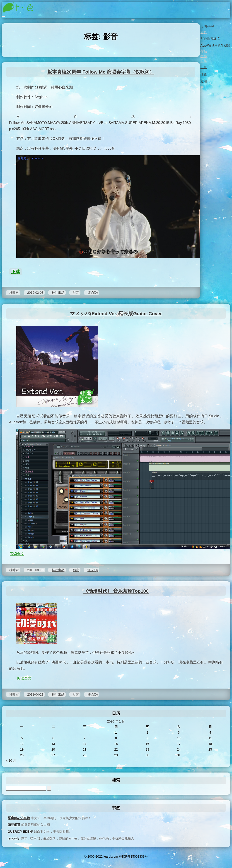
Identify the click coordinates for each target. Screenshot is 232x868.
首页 (203, 32)
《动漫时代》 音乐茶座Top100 (116, 591)
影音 (76, 293)
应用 (203, 81)
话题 (203, 74)
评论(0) (93, 293)
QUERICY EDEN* (20, 832)
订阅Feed (207, 26)
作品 (203, 51)
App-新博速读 (210, 38)
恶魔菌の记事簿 (19, 818)
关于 (203, 87)
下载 (16, 272)
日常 (203, 67)
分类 (203, 61)
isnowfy (14, 838)
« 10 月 (11, 761)
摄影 (203, 56)
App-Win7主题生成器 (215, 45)
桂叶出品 (58, 293)
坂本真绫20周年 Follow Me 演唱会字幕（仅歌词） (101, 72)
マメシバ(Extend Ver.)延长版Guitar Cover (116, 314)
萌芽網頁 (14, 825)
